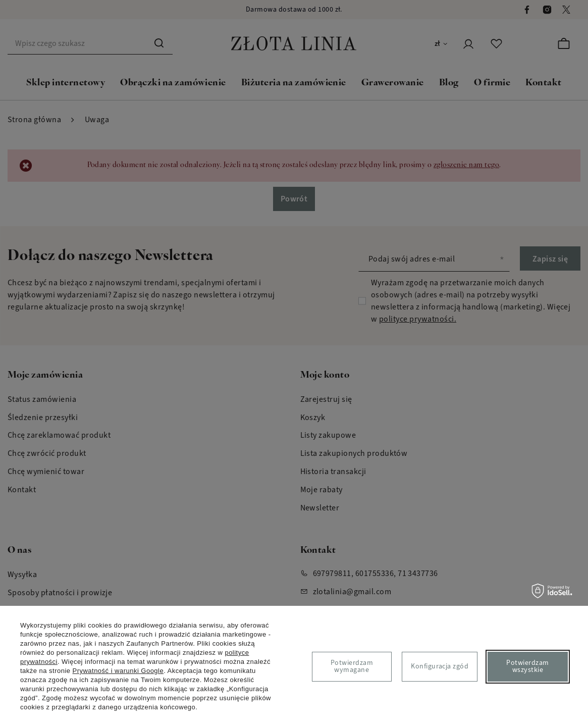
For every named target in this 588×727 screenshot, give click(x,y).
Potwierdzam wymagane (352, 666)
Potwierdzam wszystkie (527, 666)
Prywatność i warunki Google (118, 671)
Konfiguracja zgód (440, 666)
